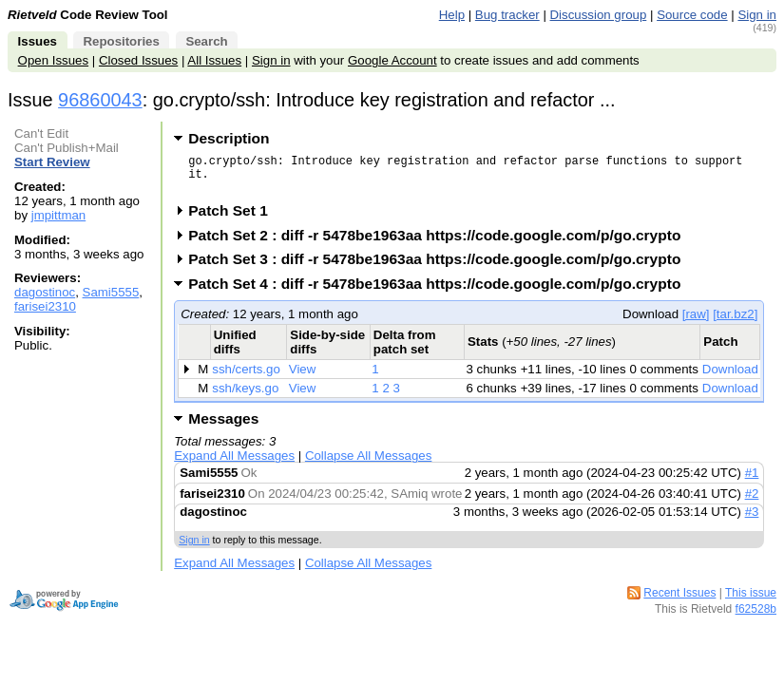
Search (206, 41)
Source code (692, 15)
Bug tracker (507, 15)
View (303, 378)
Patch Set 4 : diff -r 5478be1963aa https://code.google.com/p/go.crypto (440, 292)
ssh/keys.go (245, 397)
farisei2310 (45, 306)
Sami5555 (111, 292)
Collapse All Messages (368, 464)
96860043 (100, 100)
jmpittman (59, 215)
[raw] (696, 323)
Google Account (392, 60)
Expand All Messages (234, 464)
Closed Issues (138, 60)
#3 (752, 520)
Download (730, 378)
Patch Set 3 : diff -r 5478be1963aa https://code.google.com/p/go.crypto (440, 267)
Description (229, 138)
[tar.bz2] (735, 323)
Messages (223, 427)
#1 (752, 481)
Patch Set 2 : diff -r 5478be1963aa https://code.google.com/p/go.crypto (440, 244)
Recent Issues (679, 601)
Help (452, 15)
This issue (751, 601)
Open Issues (53, 60)
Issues (38, 41)
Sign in (757, 15)
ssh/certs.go (246, 378)
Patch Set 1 (234, 219)
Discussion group (599, 15)
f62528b (756, 617)
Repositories (121, 41)
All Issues (214, 60)
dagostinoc (45, 292)
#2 (752, 502)
